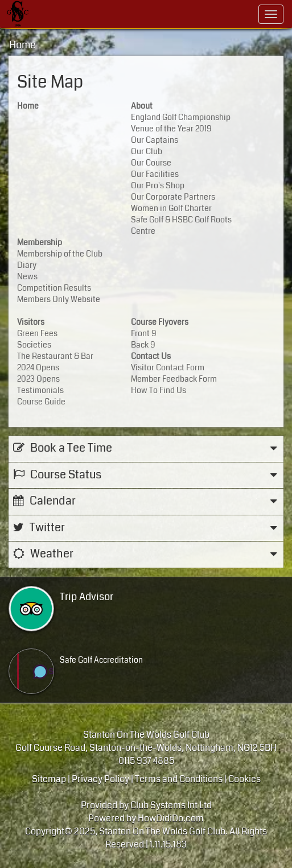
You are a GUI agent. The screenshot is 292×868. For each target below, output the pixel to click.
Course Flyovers (160, 322)
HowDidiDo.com (171, 818)
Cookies (244, 779)
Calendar (146, 501)
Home (22, 45)
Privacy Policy (100, 779)
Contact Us (151, 356)
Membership (40, 242)
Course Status (146, 475)
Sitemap (49, 779)
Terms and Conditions (179, 779)
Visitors (31, 322)
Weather (146, 554)
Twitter (146, 528)
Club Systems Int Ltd (171, 805)
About (142, 106)
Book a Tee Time (146, 449)
